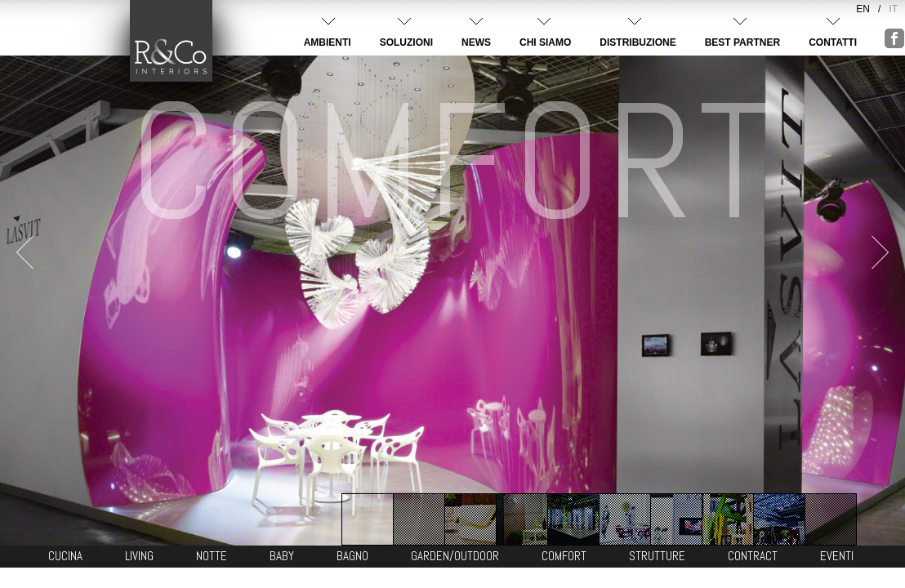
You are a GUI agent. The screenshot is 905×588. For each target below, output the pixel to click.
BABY (282, 556)
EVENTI (837, 556)
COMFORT (564, 556)
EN (863, 9)
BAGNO (352, 556)
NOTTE (212, 556)
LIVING (139, 556)
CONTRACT (753, 556)
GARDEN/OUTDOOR (455, 556)
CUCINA (65, 556)
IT (893, 9)
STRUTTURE (657, 556)
